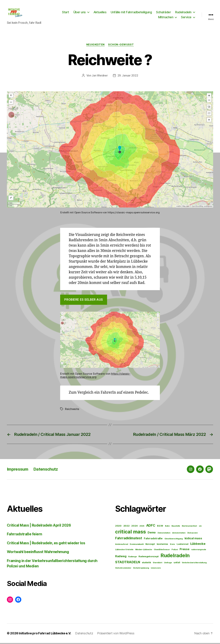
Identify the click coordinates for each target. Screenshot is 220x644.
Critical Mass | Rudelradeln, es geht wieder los (46, 544)
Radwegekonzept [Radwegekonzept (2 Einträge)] (149, 558)
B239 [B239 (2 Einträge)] (160, 527)
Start (66, 13)
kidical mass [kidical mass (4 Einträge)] (193, 539)
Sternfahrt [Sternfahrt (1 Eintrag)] (157, 564)
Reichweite (72, 410)
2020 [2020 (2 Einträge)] (118, 527)
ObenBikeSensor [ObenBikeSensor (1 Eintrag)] (162, 551)
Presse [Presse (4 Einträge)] (184, 550)
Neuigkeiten (95, 46)
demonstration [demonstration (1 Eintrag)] (179, 534)
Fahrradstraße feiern (24, 535)
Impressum (18, 470)
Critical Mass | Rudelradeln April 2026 (39, 526)
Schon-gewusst (121, 46)
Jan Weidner (100, 76)
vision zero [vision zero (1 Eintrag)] (156, 569)
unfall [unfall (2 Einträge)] (177, 564)
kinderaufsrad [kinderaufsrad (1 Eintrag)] (122, 545)
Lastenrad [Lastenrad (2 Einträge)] (183, 545)
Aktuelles (100, 13)
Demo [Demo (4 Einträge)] (152, 534)
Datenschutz (46, 470)
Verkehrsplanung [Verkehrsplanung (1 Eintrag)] (141, 569)
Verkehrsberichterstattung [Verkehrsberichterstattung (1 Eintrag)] (194, 564)
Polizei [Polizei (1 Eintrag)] (175, 551)
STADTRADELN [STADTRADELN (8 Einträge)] (128, 563)
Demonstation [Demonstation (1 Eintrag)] (164, 534)
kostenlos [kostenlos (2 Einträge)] (163, 545)
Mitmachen (166, 18)
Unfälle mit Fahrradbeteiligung (131, 13)
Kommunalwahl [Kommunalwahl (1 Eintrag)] (137, 545)
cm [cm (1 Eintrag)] (200, 527)
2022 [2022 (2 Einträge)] (126, 527)
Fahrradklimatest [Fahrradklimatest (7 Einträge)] (129, 539)
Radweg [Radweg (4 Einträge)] (121, 557)
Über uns (80, 13)
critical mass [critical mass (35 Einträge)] (131, 533)
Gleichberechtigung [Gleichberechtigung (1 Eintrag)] (174, 540)
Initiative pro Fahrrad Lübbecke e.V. (45, 634)
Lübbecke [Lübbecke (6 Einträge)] (198, 545)
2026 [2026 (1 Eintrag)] (142, 527)
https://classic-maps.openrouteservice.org (95, 376)
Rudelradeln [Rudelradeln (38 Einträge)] (175, 557)
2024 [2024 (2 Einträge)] (134, 527)
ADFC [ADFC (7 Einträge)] (151, 526)
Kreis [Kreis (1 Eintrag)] (172, 545)
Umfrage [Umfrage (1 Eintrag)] (168, 564)
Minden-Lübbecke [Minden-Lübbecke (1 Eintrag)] (144, 551)
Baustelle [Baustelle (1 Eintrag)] (176, 527)
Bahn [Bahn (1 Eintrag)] (167, 527)
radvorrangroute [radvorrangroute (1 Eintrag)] (199, 551)
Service (186, 18)
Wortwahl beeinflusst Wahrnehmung (38, 553)
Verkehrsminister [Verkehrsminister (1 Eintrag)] (123, 569)
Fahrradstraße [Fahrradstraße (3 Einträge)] (153, 540)
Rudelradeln (183, 13)
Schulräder (163, 13)
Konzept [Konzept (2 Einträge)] (150, 545)
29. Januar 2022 (128, 76)
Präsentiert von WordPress (116, 634)
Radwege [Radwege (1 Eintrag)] (132, 558)
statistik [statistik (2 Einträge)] (147, 564)
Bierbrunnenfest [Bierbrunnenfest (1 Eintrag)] (189, 527)
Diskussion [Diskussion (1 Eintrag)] (192, 534)
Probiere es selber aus (84, 301)
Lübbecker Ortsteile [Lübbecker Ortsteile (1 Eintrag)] (124, 551)
